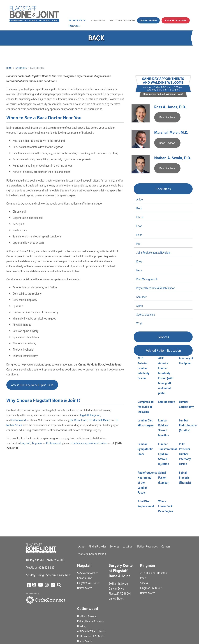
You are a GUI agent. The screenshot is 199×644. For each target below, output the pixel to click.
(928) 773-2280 (98, 20)
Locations (124, 7)
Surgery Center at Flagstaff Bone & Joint (121, 571)
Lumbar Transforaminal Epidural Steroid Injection (168, 454)
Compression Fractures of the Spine (146, 407)
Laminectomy (167, 402)
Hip (138, 244)
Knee (139, 262)
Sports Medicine (146, 315)
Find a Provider (92, 7)
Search (76, 26)
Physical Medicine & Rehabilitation (156, 288)
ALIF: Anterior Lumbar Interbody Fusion (143, 369)
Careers (163, 7)
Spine (140, 306)
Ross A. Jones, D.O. (171, 107)
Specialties (22, 68)
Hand (139, 235)
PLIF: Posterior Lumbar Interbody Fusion (185, 454)
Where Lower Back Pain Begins (166, 507)
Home (9, 68)
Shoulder (141, 297)
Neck (139, 271)
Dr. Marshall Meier (99, 420)
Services (110, 7)
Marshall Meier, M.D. (172, 133)
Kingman (95, 415)
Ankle (140, 200)
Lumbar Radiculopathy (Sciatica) (188, 426)
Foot (139, 226)
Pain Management (147, 279)
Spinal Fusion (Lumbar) (164, 478)
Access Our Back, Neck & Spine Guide (33, 385)
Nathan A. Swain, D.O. (173, 158)
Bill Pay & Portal (77, 20)
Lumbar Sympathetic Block (145, 449)
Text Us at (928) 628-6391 (122, 20)
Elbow (140, 217)
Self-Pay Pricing (148, 20)
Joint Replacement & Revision (153, 253)
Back (139, 209)
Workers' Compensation (86, 11)
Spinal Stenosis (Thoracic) (185, 478)
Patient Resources (144, 7)
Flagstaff (84, 415)
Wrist (139, 324)
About (76, 7)
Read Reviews (167, 117)
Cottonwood (19, 420)
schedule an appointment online (89, 443)
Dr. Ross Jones (79, 420)
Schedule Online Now (176, 20)
